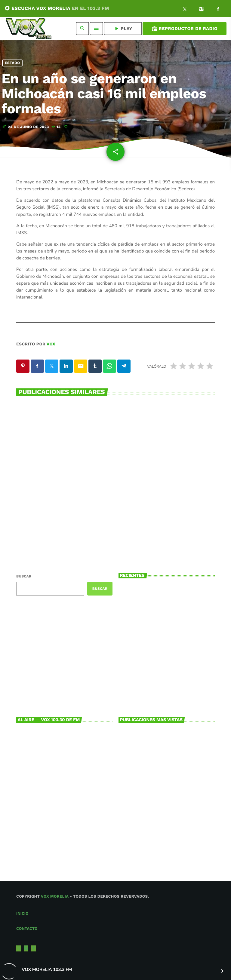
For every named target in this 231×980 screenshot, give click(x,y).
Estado (12, 63)
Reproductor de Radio (185, 29)
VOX (51, 344)
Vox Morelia (55, 897)
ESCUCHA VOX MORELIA (57, 8)
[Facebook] (218, 10)
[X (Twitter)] (185, 10)
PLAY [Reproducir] (123, 29)
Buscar (24, 576)
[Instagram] (202, 10)
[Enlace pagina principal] (29, 29)
